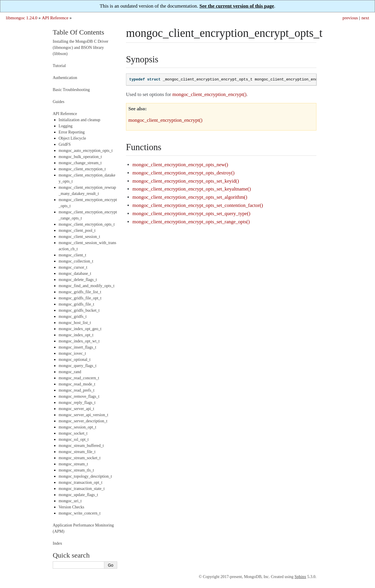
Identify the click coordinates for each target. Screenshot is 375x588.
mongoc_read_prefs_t (76, 390)
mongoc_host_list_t (75, 323)
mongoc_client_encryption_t (82, 169)
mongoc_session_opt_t (77, 427)
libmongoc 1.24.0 (22, 18)
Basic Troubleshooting (71, 90)
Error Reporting (72, 132)
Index (57, 543)
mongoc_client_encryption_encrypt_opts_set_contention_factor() (198, 205)
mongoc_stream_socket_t (80, 458)
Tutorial (59, 66)
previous (350, 18)
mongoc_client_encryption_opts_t (87, 224)
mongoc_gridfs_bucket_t (79, 310)
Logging (65, 126)
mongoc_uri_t (70, 501)
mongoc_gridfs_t (73, 317)
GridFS (65, 144)
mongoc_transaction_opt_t (80, 482)
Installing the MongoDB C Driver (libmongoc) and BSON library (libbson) (81, 48)
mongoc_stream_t (73, 464)
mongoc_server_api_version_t (83, 415)
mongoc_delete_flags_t (78, 280)
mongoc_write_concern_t (80, 513)
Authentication (65, 78)
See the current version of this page (237, 6)
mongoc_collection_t (76, 261)
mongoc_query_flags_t (77, 366)
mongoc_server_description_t (83, 421)
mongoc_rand (70, 372)
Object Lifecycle (72, 138)
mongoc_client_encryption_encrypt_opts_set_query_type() (191, 214)
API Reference (55, 18)
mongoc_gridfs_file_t (76, 304)
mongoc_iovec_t (72, 353)
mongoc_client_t (72, 255)
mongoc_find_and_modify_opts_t (87, 286)
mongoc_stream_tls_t (76, 470)
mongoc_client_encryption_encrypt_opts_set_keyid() (186, 181)
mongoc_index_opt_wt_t (79, 341)
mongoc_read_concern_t (79, 378)
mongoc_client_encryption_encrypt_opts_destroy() (183, 173)
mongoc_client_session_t (79, 237)
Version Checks (71, 507)
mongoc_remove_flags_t (79, 396)
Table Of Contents (79, 32)
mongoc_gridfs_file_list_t (80, 292)
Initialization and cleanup (79, 120)
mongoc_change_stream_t (80, 163)
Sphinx (300, 577)
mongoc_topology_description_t (85, 476)
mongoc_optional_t (75, 360)
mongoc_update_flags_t (78, 495)
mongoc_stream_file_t (77, 452)
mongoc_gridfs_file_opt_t (80, 298)
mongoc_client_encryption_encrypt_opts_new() (180, 165)
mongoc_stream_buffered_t (81, 446)
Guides (59, 102)
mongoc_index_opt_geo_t (80, 329)
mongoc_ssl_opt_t (74, 439)
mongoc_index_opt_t (76, 335)
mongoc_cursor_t (73, 267)
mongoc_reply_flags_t (77, 403)
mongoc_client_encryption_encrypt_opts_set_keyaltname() (192, 189)
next (365, 18)
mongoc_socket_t (73, 433)
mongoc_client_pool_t (77, 230)
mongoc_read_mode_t (77, 384)
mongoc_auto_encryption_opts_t (86, 151)
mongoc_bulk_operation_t (80, 157)
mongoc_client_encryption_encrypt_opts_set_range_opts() (191, 222)
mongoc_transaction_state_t (82, 489)
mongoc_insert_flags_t (77, 347)
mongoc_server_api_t (76, 409)
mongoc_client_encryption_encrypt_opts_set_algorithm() (190, 197)
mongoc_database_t (75, 274)
